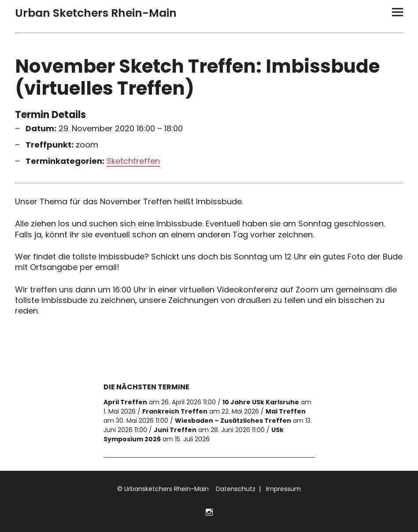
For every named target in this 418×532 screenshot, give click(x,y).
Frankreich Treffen (175, 411)
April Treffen (125, 402)
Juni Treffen (175, 430)
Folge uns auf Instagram (209, 511)
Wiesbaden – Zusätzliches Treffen (233, 421)
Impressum (283, 489)
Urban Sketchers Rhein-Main (96, 13)
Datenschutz (235, 489)
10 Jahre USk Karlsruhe (261, 402)
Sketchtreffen (133, 161)
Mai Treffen (286, 411)
